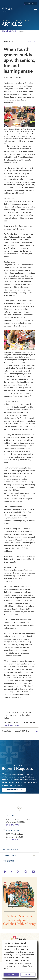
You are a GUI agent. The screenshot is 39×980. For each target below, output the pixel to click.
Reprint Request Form (14, 790)
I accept (11, 975)
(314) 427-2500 (12, 840)
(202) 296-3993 (12, 825)
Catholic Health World (9, 31)
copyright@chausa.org (13, 725)
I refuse (28, 975)
